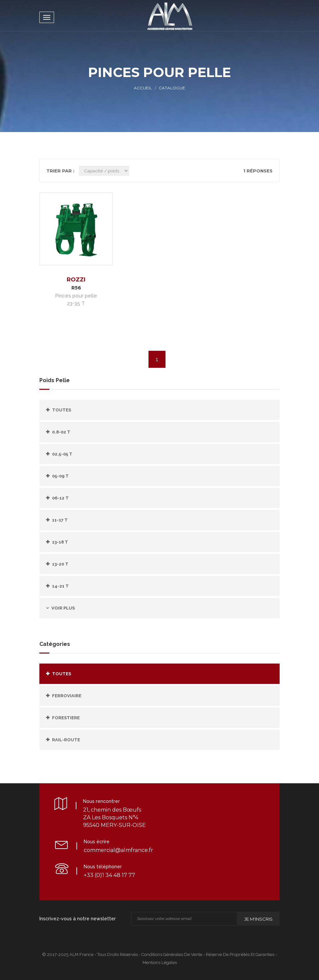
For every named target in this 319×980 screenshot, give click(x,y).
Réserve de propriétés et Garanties (240, 954)
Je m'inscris (258, 919)
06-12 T (60, 498)
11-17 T (60, 520)
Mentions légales (160, 962)
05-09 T (60, 476)
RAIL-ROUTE (66, 740)
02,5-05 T (62, 454)
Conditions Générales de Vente (172, 954)
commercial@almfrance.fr (118, 850)
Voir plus (63, 608)
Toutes (62, 410)
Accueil (143, 88)
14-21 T (60, 586)
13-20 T (60, 564)
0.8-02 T (61, 432)
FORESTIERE (66, 718)
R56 (76, 288)
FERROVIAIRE (67, 696)
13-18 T (60, 542)
